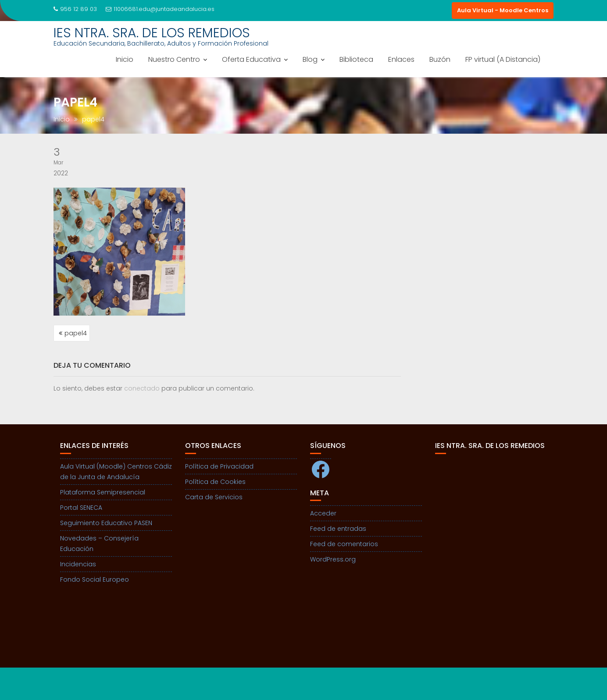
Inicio (125, 59)
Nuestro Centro (174, 59)
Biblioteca (356, 59)
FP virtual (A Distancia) (503, 59)
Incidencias (78, 564)
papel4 (76, 333)
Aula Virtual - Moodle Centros (503, 10)
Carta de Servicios (214, 497)
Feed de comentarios (344, 544)
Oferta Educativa (251, 59)
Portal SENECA (81, 508)
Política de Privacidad (219, 466)
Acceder (323, 513)
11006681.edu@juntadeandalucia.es (160, 9)
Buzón (440, 59)
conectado (142, 388)
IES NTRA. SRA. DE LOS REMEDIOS (152, 33)
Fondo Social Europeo (95, 579)
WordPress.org (333, 559)
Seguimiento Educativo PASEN (106, 523)
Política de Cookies (215, 482)
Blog (310, 59)
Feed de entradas (338, 529)
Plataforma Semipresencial (103, 492)
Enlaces (401, 59)
